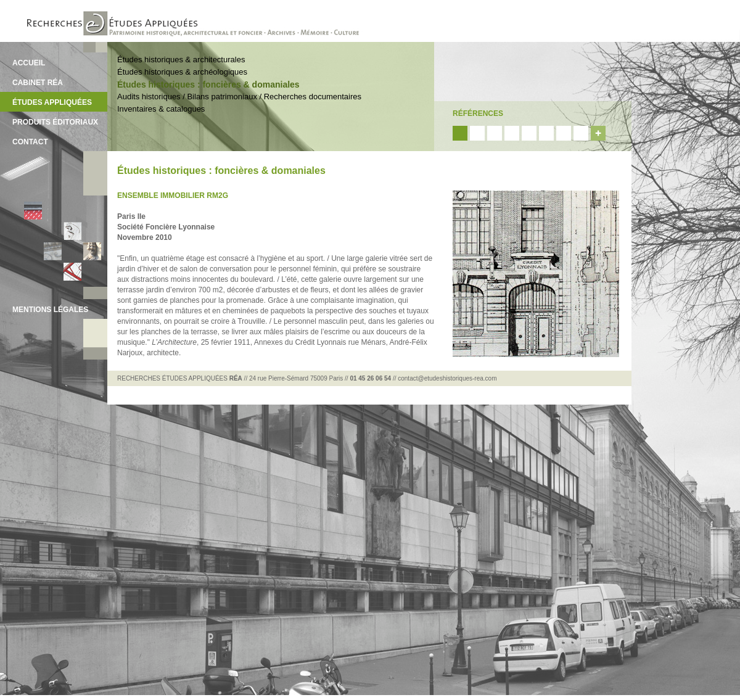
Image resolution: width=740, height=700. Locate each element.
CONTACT (30, 142)
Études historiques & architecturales (181, 60)
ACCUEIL (29, 63)
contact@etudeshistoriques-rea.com (447, 378)
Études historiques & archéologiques (182, 72)
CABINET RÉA (38, 83)
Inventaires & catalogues (161, 109)
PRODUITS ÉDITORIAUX (55, 122)
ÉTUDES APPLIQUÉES (52, 102)
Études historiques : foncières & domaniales (208, 84)
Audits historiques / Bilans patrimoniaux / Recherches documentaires (239, 97)
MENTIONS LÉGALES (50, 310)
